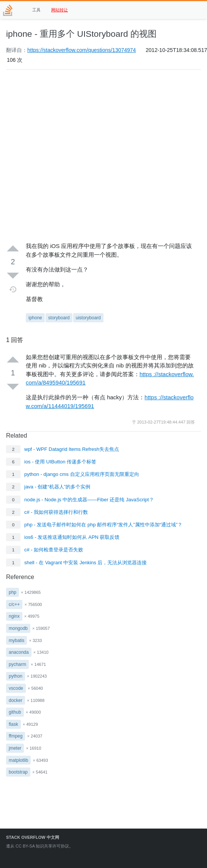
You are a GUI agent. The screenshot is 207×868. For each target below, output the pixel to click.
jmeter (15, 748)
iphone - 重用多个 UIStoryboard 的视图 (81, 34)
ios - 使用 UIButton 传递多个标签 (60, 462)
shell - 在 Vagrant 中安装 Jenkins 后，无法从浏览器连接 (85, 563)
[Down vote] (13, 275)
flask (13, 724)
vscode (16, 688)
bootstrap (18, 772)
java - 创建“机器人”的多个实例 (57, 487)
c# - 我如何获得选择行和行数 (56, 512)
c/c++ (14, 604)
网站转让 (60, 10)
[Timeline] (13, 289)
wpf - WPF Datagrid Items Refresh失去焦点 (72, 449)
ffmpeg (16, 736)
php (13, 592)
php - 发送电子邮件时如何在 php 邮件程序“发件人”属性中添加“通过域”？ (103, 525)
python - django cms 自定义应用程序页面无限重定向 (82, 474)
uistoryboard (88, 318)
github (15, 712)
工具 (36, 10)
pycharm (17, 664)
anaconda (19, 652)
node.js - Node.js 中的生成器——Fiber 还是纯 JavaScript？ (89, 500)
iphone (35, 318)
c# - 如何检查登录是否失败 (54, 550)
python (16, 676)
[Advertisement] (80, 156)
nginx (14, 616)
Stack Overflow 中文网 (33, 837)
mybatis (16, 640)
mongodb (18, 628)
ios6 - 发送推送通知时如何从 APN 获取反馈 (72, 537)
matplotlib (18, 760)
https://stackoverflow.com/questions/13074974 (82, 50)
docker (16, 700)
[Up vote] (13, 249)
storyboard (59, 318)
